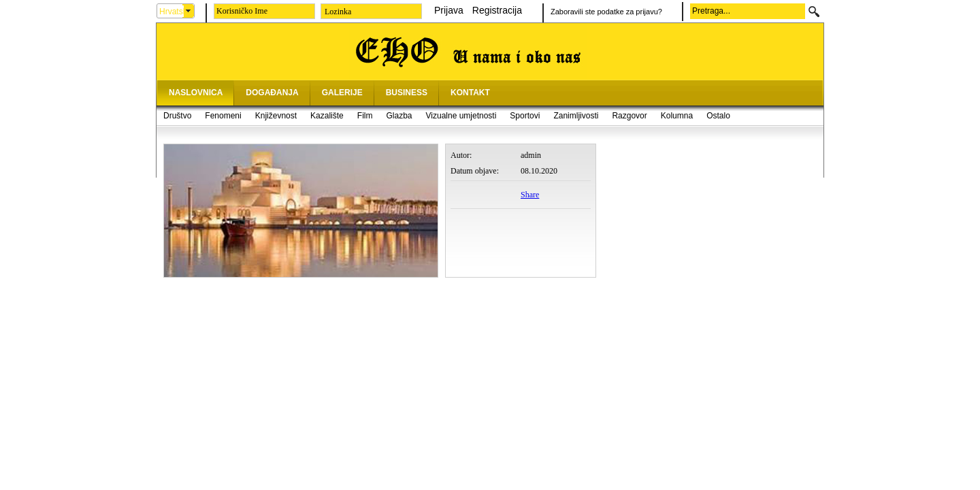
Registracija (497, 10)
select (189, 11)
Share (530, 195)
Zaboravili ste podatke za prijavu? (606, 12)
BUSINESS (407, 93)
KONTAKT (470, 93)
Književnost (276, 116)
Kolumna (677, 116)
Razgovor (629, 116)
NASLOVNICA (196, 93)
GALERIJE (342, 93)
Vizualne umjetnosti (461, 116)
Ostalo (718, 116)
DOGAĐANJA (272, 93)
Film (365, 116)
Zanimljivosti (576, 116)
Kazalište (327, 116)
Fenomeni (223, 116)
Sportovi (525, 116)
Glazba (399, 116)
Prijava (449, 10)
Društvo (177, 116)
